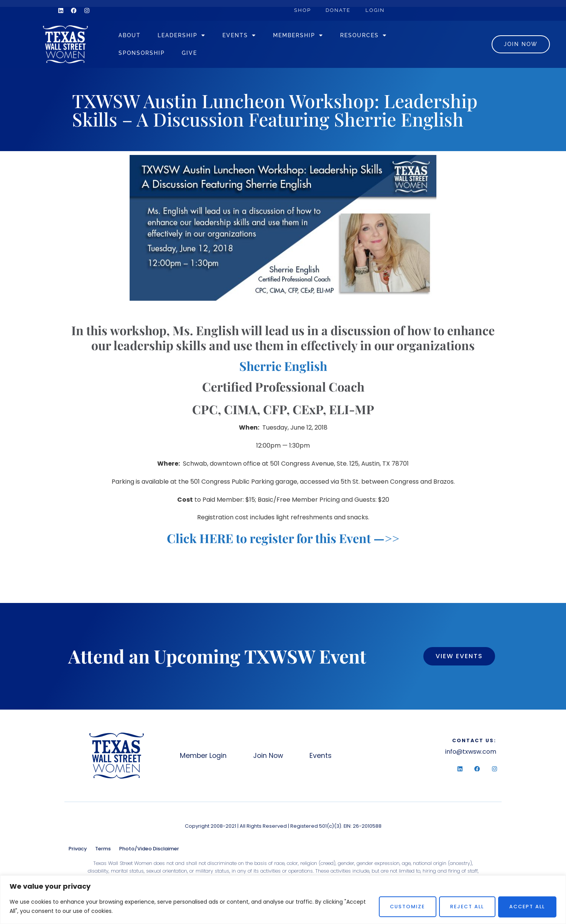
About (139, 36)
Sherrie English (283, 368)
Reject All (464, 907)
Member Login (203, 758)
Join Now (269, 758)
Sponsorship (151, 54)
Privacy (78, 851)
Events (248, 36)
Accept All (526, 907)
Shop (303, 10)
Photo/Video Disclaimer (149, 851)
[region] (283, 900)
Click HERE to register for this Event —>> (283, 540)
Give (199, 54)
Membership (307, 36)
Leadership (191, 36)
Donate (339, 10)
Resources (373, 36)
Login (377, 10)
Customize (402, 907)
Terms (103, 851)
